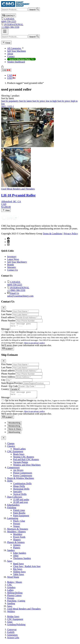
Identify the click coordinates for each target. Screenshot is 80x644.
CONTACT (9, 15)
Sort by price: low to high (45, 101)
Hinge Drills (19, 489)
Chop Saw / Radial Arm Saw (27, 569)
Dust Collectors (15, 500)
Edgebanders (13, 508)
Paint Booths (19, 516)
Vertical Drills (20, 497)
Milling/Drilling (15, 595)
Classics (11, 449)
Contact (11, 56)
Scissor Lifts (13, 640)
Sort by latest (26, 101)
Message (5, 330)
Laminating (13, 521)
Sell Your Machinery (17, 262)
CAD (6, 70)
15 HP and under (21, 502)
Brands (11, 265)
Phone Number (8, 321)
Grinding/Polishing (16, 627)
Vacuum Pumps (21, 465)
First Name (7, 311)
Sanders (11, 553)
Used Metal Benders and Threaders (24, 611)
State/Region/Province (12, 384)
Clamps (11, 446)
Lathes (10, 593)
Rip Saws (18, 572)
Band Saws (18, 566)
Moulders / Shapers (16, 534)
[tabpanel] (40, 513)
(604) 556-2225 (40, 20)
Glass (10, 624)
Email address (8, 317)
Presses (17, 526)
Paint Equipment (21, 518)
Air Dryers (18, 473)
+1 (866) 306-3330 (40, 26)
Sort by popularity (10, 101)
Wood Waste (13, 580)
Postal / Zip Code (10, 387)
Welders (11, 614)
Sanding (11, 606)
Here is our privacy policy (34, 344)
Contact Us (13, 270)
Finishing (12, 510)
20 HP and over (20, 505)
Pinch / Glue (19, 524)
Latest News (13, 259)
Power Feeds (19, 540)
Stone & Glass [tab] (15, 432)
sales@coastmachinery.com (43, 294)
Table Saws (19, 577)
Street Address (8, 378)
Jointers (17, 548)
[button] (7, 98)
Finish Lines (19, 513)
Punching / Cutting (16, 603)
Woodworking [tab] (14, 425)
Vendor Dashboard (16, 62)
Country (5, 390)
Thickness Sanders (22, 561)
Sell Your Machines (17, 51)
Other (16, 558)
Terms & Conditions (52, 234)
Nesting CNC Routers (24, 459)
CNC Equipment (15, 454)
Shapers (17, 542)
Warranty (12, 267)
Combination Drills (22, 486)
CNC (10, 587)
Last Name (6, 314)
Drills (10, 483)
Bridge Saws (13, 619)
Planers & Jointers (16, 545)
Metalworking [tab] (14, 429)
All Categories (16, 48)
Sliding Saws (19, 574)
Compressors (13, 470)
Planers (17, 550)
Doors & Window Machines (21, 481)
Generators (12, 638)
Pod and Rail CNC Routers (26, 462)
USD (11, 78)
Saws (10, 564)
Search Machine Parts (21, 59)
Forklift (11, 635)
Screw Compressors (23, 478)
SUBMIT (8, 350)
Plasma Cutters (14, 598)
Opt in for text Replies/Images (20, 333)
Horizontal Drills (21, 491)
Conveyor (12, 632)
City (3, 381)
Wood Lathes (19, 451)
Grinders (11, 590)
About (10, 54)
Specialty (18, 494)
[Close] (4, 308)
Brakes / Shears (15, 585)
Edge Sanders (20, 556)
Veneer (16, 529)
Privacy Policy (71, 234)
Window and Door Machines (27, 467)
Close (6, 43)
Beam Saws (19, 457)
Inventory (12, 257)
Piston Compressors (23, 475)
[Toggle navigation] (5, 32)
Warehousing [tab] (14, 435)
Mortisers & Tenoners (18, 532)
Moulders (18, 537)
